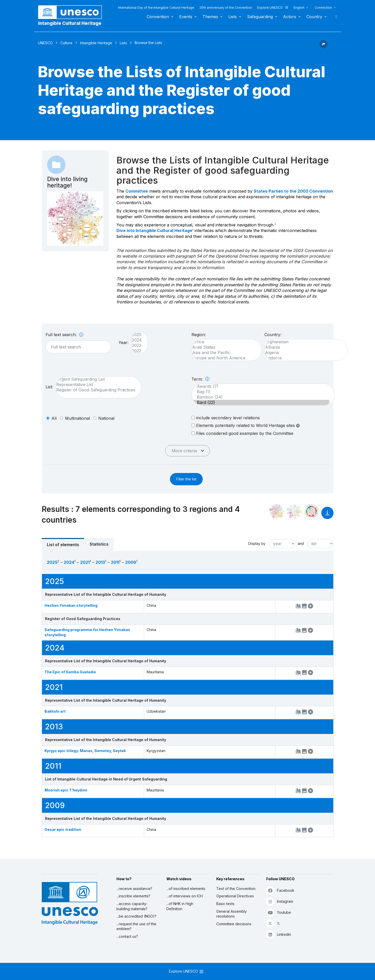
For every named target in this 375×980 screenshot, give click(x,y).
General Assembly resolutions (232, 914)
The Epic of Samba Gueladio (70, 672)
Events (186, 17)
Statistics (99, 544)
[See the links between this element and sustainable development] (312, 511)
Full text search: (64, 335)
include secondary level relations (226, 418)
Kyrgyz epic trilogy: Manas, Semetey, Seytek (85, 751)
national (106, 418)
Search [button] (335, 17)
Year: (124, 343)
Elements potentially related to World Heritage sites (246, 425)
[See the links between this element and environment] (294, 511)
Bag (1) (260, 392)
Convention (158, 17)
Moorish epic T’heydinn (66, 790)
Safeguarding (260, 17)
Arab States (224, 347)
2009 (131, 562)
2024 (137, 340)
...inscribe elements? (133, 896)
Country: (273, 335)
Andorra (303, 358)
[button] (324, 47)
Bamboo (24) (260, 397)
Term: (200, 379)
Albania (303, 347)
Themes (210, 17)
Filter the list (186, 479)
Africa (224, 342)
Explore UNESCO (273, 8)
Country (314, 17)
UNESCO (45, 43)
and (301, 544)
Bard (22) (260, 403)
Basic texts (225, 904)
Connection (323, 8)
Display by (257, 544)
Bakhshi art (55, 711)
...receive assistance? (134, 889)
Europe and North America (224, 358)
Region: (199, 335)
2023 (137, 345)
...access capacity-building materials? (132, 906)
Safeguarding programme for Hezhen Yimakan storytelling (87, 632)
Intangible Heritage (96, 43)
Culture (66, 43)
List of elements (63, 545)
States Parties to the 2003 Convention (293, 191)
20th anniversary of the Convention (226, 8)
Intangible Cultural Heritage (70, 23)
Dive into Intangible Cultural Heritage (154, 230)
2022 (137, 351)
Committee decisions (234, 924)
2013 (100, 562)
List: (49, 387)
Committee (137, 191)
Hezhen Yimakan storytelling (71, 605)
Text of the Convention (236, 889)
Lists (233, 17)
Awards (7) (260, 386)
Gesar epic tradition (63, 829)
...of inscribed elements (186, 889)
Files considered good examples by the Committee (242, 433)
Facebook (280, 890)
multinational (77, 418)
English (299, 8)
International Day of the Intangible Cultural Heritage (156, 8)
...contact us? (127, 936)
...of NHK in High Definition (180, 906)
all (54, 418)
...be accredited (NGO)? (136, 916)
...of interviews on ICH (185, 896)
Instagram (280, 901)
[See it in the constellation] (277, 511)
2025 (137, 335)
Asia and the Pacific (224, 353)
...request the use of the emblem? (136, 926)
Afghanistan (303, 342)
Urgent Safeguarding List (96, 379)
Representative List (96, 385)
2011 (115, 562)
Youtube (279, 912)
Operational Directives (235, 896)
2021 (85, 562)
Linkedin (279, 934)
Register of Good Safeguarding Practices (96, 390)
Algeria (303, 353)
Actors (290, 17)
